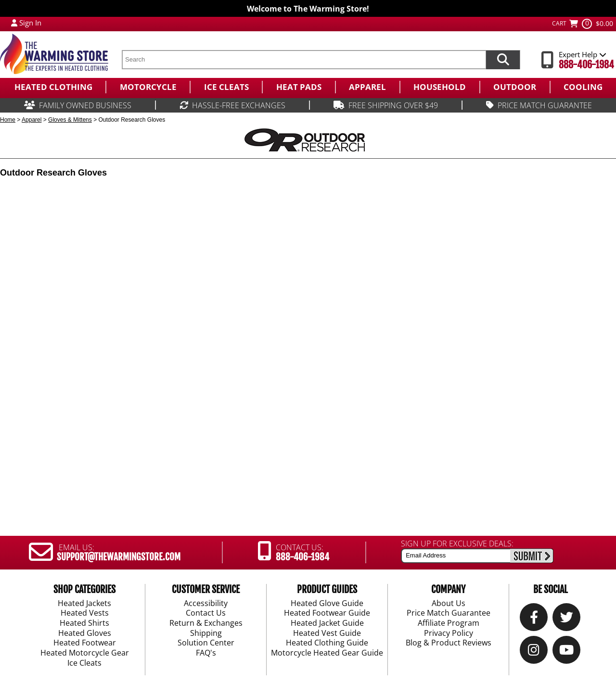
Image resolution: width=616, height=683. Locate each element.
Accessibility (206, 603)
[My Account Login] (14, 23)
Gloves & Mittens (70, 120)
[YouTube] (566, 652)
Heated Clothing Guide (327, 643)
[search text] (304, 60)
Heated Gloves (85, 633)
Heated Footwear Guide (327, 613)
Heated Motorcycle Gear (85, 653)
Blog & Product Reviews (449, 643)
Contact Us (206, 613)
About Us (449, 603)
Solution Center (206, 643)
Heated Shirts (84, 623)
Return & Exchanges (206, 623)
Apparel (32, 120)
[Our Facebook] (534, 619)
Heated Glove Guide (327, 603)
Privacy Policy (449, 633)
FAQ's (206, 653)
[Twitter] (567, 619)
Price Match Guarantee (449, 613)
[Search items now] (503, 60)
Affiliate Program (449, 623)
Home (8, 120)
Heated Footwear (85, 643)
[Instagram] (534, 652)
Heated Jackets (84, 603)
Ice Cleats (84, 663)
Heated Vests (85, 613)
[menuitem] (53, 87)
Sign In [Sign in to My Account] (30, 23)
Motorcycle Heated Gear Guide (327, 653)
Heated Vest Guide (327, 633)
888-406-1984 (586, 65)
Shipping (206, 633)
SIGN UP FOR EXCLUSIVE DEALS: (457, 544)
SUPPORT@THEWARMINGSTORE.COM (119, 557)
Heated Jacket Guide (327, 623)
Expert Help (583, 54)
